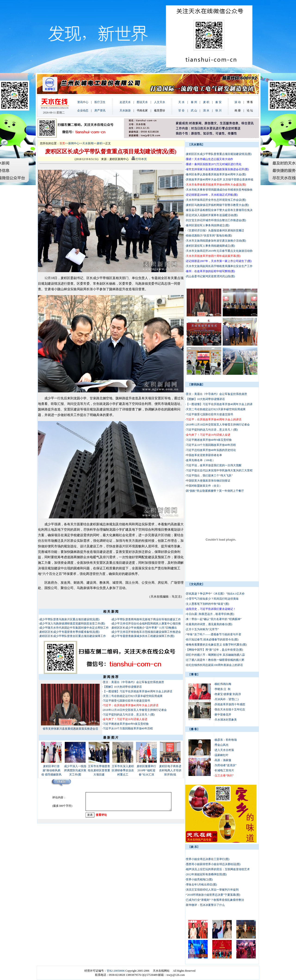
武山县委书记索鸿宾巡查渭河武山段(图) (210, 276)
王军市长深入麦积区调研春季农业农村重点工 (123, 770)
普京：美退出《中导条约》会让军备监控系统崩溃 (133, 682)
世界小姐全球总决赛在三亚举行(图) (208, 859)
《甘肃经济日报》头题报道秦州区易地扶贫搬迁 (215, 230)
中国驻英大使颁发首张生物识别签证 (208, 481)
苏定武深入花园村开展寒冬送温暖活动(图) (212, 215)
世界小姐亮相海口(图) (199, 879)
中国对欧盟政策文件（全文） (204, 486)
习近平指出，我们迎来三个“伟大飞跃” (209, 476)
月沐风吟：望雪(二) (227, 699)
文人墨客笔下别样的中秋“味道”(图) (208, 604)
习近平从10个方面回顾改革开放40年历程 (128, 728)
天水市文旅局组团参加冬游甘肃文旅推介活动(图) (216, 241)
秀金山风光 (222, 745)
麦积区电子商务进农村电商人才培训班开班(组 (170, 770)
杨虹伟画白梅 (223, 684)
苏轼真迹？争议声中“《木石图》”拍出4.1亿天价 (215, 594)
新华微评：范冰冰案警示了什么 (205, 905)
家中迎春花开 (223, 715)
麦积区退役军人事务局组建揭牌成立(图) (210, 246)
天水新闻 (88, 143)
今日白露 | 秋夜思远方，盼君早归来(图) (210, 614)
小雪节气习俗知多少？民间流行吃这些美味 (212, 599)
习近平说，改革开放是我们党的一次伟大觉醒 (214, 465)
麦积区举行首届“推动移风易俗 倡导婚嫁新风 (51, 770)
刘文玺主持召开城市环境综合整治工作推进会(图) (216, 220)
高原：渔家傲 (223, 760)
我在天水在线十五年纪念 (230, 709)
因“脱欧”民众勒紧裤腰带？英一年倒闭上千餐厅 (215, 491)
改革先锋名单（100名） (200, 460)
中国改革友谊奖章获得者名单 (204, 455)
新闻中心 (74, 143)
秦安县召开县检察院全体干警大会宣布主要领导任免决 (219, 210)
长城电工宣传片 (224, 770)
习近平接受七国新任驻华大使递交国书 (126, 701)
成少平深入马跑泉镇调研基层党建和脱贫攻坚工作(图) (72, 624)
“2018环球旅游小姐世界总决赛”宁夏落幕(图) (213, 895)
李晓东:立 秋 (223, 689)
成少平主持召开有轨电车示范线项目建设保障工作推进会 (146, 632)
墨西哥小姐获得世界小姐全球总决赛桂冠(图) (213, 864)
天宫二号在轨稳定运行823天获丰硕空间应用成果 (133, 696)
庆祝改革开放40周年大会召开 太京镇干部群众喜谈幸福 (220, 180)
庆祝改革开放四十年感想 (230, 704)
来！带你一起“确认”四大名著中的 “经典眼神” (214, 619)
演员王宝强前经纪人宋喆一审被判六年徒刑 (212, 890)
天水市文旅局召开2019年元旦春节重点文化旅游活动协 (219, 251)
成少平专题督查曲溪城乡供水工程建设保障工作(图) (143, 636)
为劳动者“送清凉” (226, 765)
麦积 (99, 143)
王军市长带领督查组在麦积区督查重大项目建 (99, 770)
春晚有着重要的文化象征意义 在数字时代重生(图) (216, 645)
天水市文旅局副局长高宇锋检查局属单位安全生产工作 (219, 266)
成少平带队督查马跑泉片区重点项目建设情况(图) (69, 619)
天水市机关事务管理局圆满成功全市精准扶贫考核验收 (219, 190)
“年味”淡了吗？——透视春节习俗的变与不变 (214, 634)
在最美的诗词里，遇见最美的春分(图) (209, 624)
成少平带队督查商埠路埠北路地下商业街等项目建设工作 (146, 619)
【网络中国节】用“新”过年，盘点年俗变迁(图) (214, 650)
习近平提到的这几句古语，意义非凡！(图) (129, 715)
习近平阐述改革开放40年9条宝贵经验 (126, 724)
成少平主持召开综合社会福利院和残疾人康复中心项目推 (146, 624)
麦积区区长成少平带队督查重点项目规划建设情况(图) (219, 154)
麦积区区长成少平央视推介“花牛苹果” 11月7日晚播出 (144, 628)
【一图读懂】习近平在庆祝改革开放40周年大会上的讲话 (138, 691)
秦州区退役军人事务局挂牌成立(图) (208, 225)
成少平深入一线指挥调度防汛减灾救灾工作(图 (75, 770)
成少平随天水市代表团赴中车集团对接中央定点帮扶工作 (74, 628)
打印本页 (139, 159)
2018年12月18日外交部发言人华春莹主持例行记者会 (135, 710)
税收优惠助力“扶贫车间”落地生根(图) (209, 236)
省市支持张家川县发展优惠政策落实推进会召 (70, 729)
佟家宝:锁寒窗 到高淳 (228, 694)
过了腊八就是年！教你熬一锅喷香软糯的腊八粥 (215, 660)
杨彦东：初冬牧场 (226, 740)
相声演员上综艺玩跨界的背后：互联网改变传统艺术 (218, 869)
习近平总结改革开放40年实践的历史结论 (211, 450)
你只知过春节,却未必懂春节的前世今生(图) (212, 640)
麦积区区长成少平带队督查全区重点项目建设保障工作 (73, 636)
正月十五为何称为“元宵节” (202, 629)
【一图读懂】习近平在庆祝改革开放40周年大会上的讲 (219, 404)
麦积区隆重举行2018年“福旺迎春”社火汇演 (146, 770)
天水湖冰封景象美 (226, 720)
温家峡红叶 (222, 755)
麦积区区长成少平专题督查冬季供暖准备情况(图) (69, 632)
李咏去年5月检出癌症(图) (201, 885)
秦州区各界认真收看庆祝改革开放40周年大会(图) (216, 174)
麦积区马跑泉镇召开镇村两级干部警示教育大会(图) (217, 205)
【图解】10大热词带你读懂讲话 (122, 687)
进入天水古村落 (224, 750)
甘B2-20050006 (116, 971)
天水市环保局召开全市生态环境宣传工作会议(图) (216, 200)
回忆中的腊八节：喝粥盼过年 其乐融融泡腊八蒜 (215, 655)
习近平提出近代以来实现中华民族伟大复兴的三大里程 (219, 470)
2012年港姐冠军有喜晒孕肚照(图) (206, 874)
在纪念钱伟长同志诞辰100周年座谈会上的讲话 (214, 665)
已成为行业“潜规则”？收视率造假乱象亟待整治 (215, 900)
